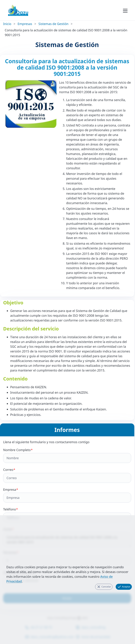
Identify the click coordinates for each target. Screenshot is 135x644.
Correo (67, 475)
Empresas (25, 24)
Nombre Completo (67, 455)
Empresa (67, 495)
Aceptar (124, 587)
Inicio (7, 24)
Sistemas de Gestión (54, 24)
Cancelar (104, 587)
